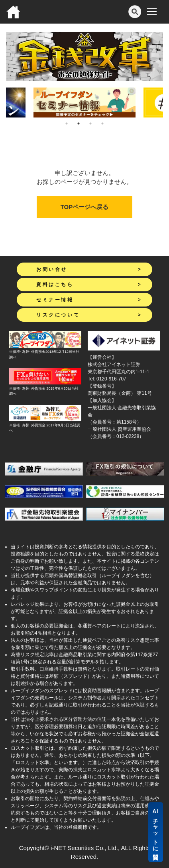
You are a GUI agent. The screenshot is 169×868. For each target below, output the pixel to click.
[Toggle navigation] (152, 12)
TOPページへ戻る (85, 207)
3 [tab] (90, 123)
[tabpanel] (84, 103)
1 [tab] (67, 123)
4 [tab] (102, 123)
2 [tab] (79, 123)
